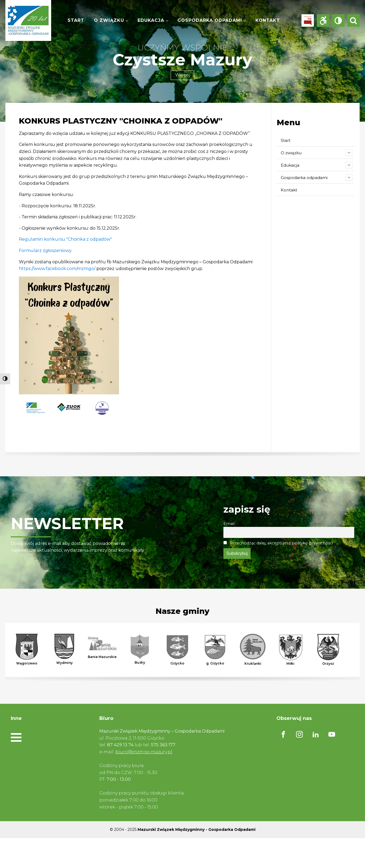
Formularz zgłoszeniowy (45, 251)
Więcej (182, 75)
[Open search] (353, 20)
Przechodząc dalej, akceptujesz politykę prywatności (278, 543)
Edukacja (151, 20)
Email (229, 524)
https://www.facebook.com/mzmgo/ (57, 269)
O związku (109, 20)
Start (76, 20)
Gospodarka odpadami (210, 20)
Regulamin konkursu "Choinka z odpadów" (65, 239)
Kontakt (268, 20)
